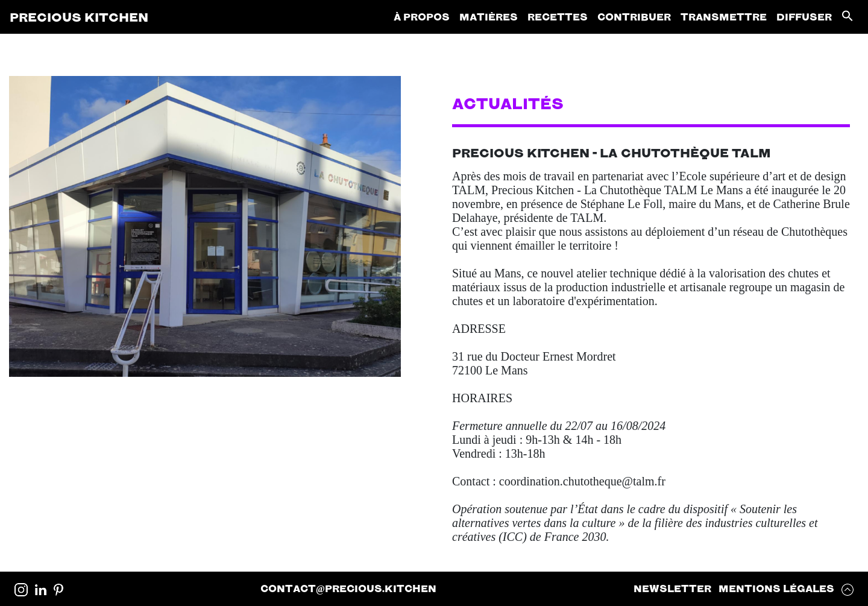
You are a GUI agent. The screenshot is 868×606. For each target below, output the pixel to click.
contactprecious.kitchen (348, 588)
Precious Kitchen (79, 17)
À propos (422, 17)
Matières (489, 17)
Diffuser (804, 17)
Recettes (558, 17)
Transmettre (724, 17)
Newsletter (672, 588)
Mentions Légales (776, 588)
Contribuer (634, 17)
